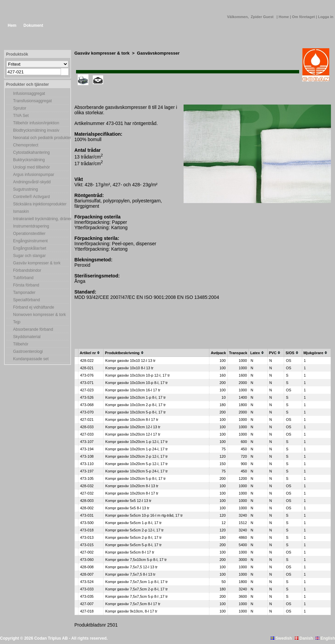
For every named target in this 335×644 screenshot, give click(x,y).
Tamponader (24, 293)
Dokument (33, 25)
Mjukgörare (313, 353)
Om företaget (304, 17)
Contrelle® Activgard (31, 197)
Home (284, 17)
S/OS (290, 353)
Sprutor (20, 108)
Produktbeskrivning (122, 353)
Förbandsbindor (27, 270)
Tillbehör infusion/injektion (36, 123)
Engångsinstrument (30, 241)
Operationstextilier (29, 234)
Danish (304, 638)
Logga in (326, 17)
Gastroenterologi (28, 351)
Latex (255, 353)
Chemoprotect (26, 145)
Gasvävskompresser (158, 53)
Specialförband (26, 300)
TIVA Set (21, 116)
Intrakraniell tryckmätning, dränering (41, 219)
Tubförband (23, 278)
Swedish (281, 638)
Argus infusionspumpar (34, 175)
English (325, 638)
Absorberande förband (33, 329)
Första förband (26, 285)
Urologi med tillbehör (31, 167)
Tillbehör (21, 344)
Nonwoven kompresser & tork (39, 315)
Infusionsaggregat (29, 93)
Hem (12, 25)
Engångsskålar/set (30, 248)
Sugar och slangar (29, 256)
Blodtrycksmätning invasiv (36, 130)
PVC (273, 353)
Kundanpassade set (31, 359)
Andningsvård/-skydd (32, 182)
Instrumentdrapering (31, 226)
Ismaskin (21, 211)
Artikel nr (88, 353)
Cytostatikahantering (31, 152)
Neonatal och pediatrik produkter (41, 138)
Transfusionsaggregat (32, 101)
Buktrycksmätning (29, 160)
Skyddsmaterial (27, 337)
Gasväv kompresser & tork (37, 263)
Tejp (17, 322)
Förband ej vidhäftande (34, 307)
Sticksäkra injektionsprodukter (40, 204)
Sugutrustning (25, 189)
